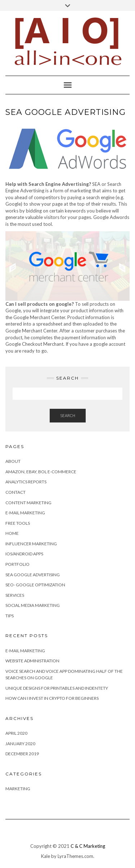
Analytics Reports (26, 482)
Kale (46, 856)
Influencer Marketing (31, 544)
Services (15, 595)
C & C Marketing (88, 846)
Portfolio (17, 564)
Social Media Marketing (33, 605)
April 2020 (16, 733)
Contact (15, 492)
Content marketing (28, 503)
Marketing (18, 789)
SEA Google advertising (33, 575)
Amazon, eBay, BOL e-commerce (41, 472)
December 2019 (22, 754)
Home (12, 533)
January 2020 (20, 744)
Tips (10, 616)
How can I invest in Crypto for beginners (52, 698)
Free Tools (18, 523)
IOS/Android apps (24, 554)
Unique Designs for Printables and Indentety (57, 688)
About (13, 461)
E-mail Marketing (25, 513)
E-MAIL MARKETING (25, 651)
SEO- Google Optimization (35, 585)
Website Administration (32, 661)
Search (68, 415)
